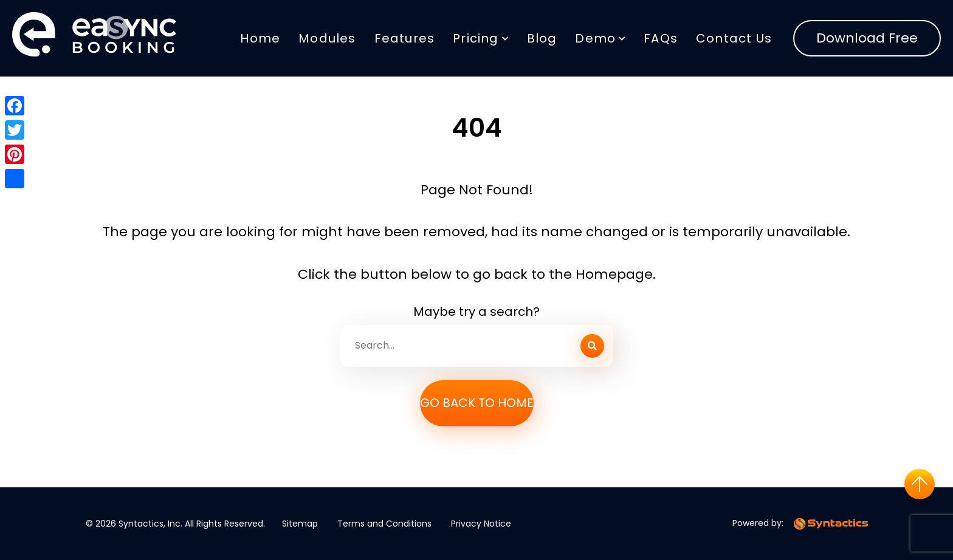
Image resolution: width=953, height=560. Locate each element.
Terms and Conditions (384, 524)
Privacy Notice (481, 524)
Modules (327, 38)
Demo (595, 38)
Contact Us (734, 38)
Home (260, 38)
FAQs (661, 38)
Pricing (476, 38)
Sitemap (300, 524)
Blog (542, 38)
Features (405, 38)
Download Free (867, 38)
